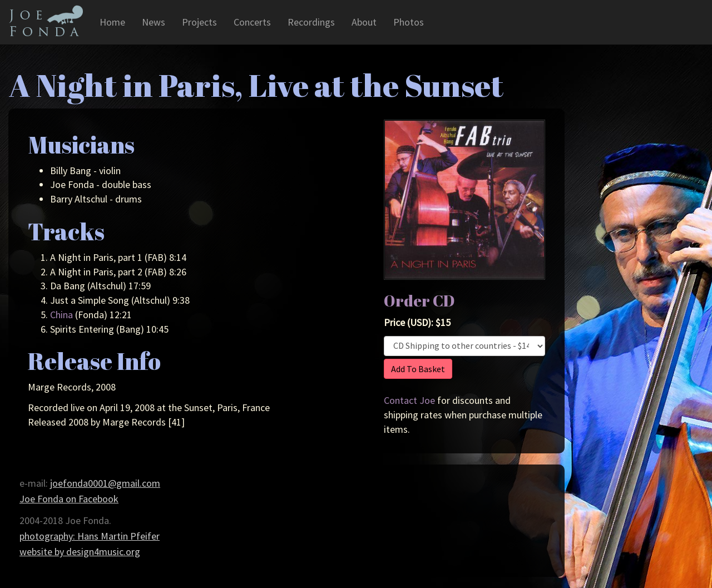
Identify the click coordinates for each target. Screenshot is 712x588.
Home (112, 22)
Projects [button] (199, 22)
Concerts (252, 22)
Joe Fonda (46, 21)
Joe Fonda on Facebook (69, 499)
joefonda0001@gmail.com (105, 483)
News (154, 22)
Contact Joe (409, 400)
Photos (409, 22)
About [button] (364, 22)
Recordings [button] (311, 22)
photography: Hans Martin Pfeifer (90, 536)
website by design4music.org (80, 552)
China (61, 315)
